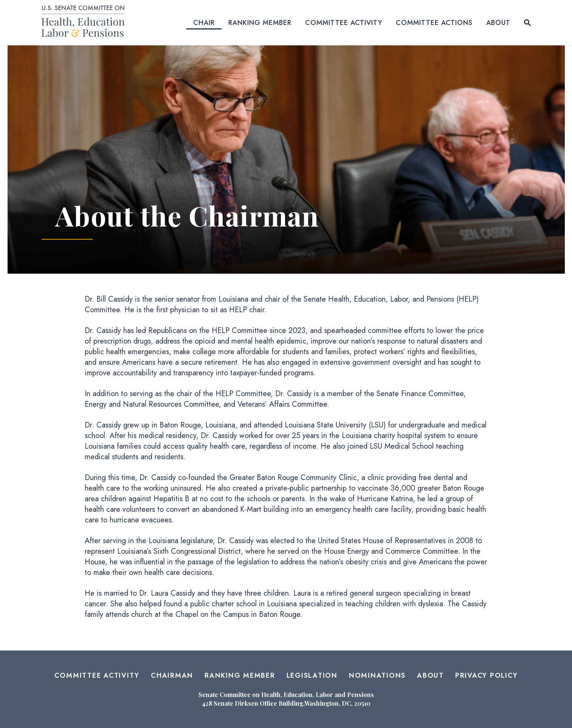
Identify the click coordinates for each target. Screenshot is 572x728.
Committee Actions (434, 23)
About (498, 23)
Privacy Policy (487, 675)
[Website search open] (527, 23)
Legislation (312, 675)
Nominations (377, 675)
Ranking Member (260, 23)
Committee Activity (344, 23)
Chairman (172, 675)
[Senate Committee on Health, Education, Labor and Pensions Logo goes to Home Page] (86, 22)
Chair (204, 23)
